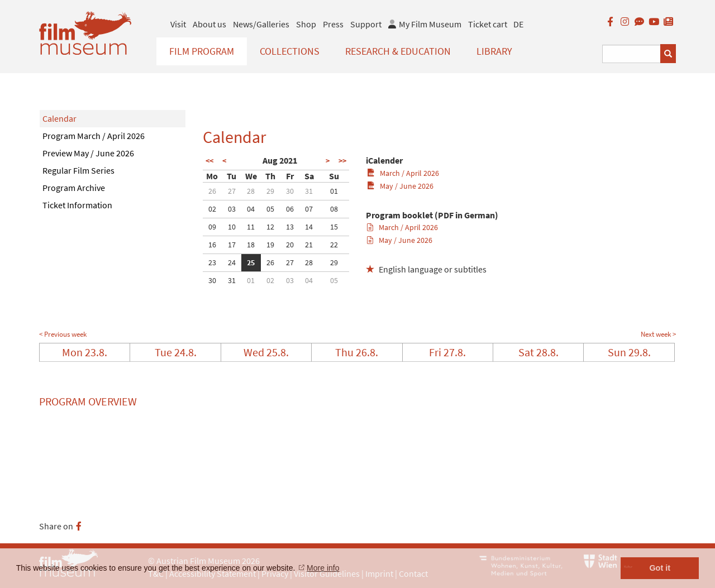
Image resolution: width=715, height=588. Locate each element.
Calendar (59, 118)
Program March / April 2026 (94, 136)
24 (232, 262)
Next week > (658, 334)
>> (342, 161)
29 (270, 191)
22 (334, 245)
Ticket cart (488, 24)
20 (290, 245)
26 (212, 191)
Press (333, 24)
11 (251, 227)
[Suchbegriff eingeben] (631, 54)
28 (251, 191)
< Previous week (63, 334)
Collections (290, 51)
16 (212, 245)
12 (270, 227)
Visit (178, 24)
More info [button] (323, 568)
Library (494, 51)
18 (251, 245)
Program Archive (74, 188)
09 (212, 227)
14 (309, 227)
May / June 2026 (400, 186)
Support (366, 24)
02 (212, 209)
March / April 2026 (403, 173)
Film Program (202, 51)
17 (232, 245)
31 (309, 191)
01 (334, 191)
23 (212, 262)
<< (209, 161)
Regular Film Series (78, 170)
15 (334, 227)
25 (251, 262)
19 (270, 245)
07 (309, 209)
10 (232, 227)
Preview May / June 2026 (88, 153)
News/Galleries (261, 24)
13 (290, 227)
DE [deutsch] (518, 24)
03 (232, 209)
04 (251, 209)
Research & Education (398, 51)
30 (290, 191)
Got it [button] (660, 568)
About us (209, 24)
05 (270, 209)
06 (290, 209)
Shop (306, 24)
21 (309, 245)
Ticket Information (77, 205)
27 (232, 191)
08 (334, 209)
